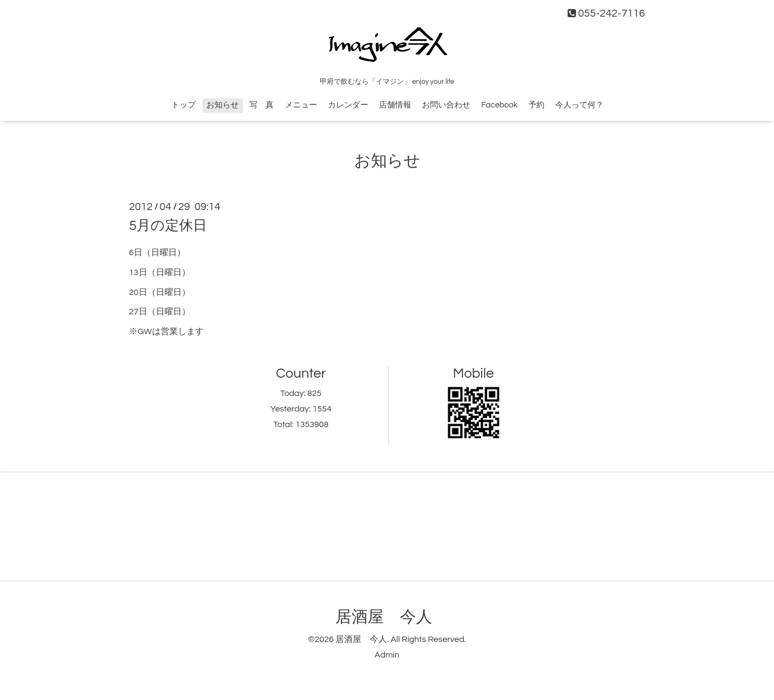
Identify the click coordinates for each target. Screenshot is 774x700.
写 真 (261, 105)
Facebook (499, 105)
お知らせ (223, 105)
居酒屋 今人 (384, 617)
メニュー (301, 105)
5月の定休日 (168, 226)
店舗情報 (395, 105)
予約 (536, 105)
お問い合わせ (446, 105)
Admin (387, 655)
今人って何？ (579, 105)
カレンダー (348, 105)
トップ (184, 105)
